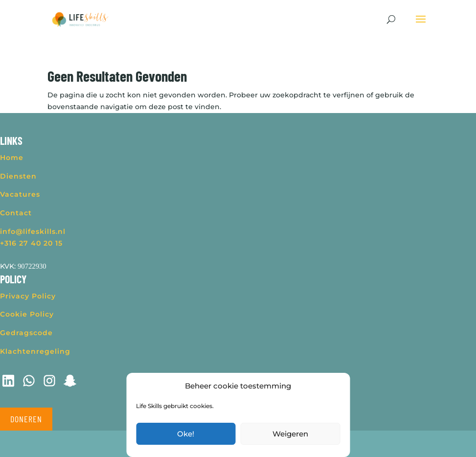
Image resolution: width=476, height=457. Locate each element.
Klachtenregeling (35, 351)
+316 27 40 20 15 (31, 243)
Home (12, 158)
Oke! (186, 434)
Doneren (26, 419)
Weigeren (290, 434)
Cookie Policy (27, 314)
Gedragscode (26, 333)
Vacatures (20, 194)
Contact (16, 213)
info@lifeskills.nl (33, 231)
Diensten (18, 176)
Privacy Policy (28, 296)
